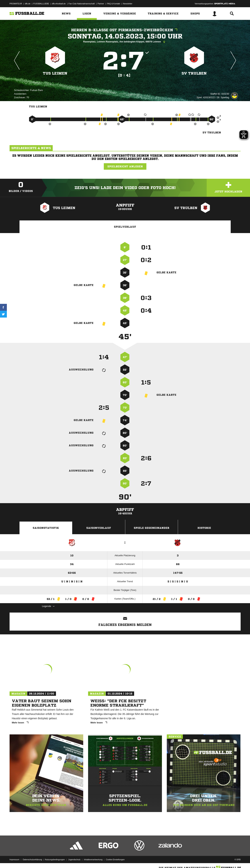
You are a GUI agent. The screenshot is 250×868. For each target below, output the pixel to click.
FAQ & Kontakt (113, 4)
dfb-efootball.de (59, 4)
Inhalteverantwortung (93, 860)
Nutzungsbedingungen (55, 860)
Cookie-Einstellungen (115, 860)
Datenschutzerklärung (32, 860)
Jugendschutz (74, 860)
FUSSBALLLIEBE (41, 4)
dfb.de (28, 4)
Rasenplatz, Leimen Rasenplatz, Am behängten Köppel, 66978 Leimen (125, 42)
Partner (101, 4)
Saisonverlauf (99, 528)
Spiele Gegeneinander (152, 528)
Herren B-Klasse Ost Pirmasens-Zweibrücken (125, 30)
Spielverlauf (125, 227)
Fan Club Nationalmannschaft (82, 4)
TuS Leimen (55, 73)
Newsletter (128, 4)
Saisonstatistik (46, 528)
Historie (204, 528)
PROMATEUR (16, 4)
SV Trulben (194, 73)
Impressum (14, 860)
